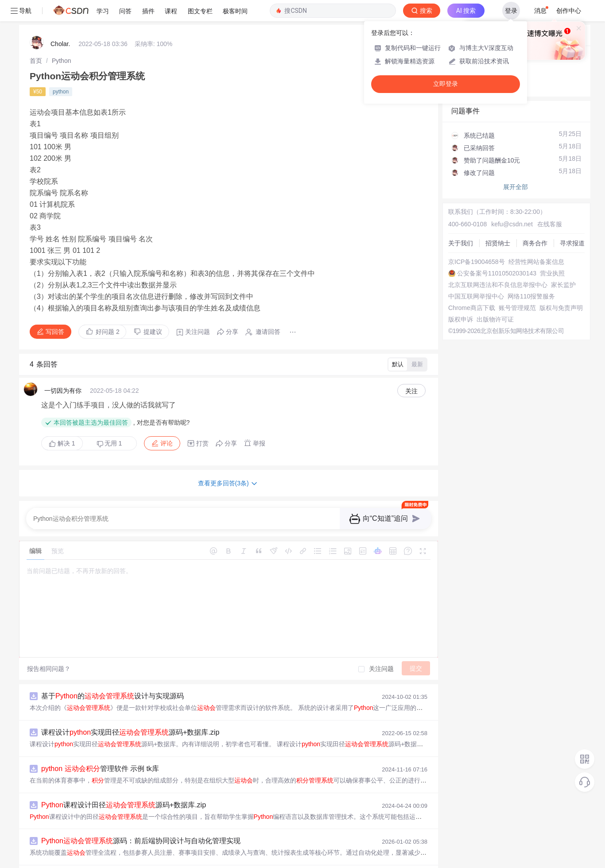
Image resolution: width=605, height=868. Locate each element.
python (61, 70)
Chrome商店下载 (472, 287)
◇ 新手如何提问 (474, 56)
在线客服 (550, 203)
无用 (109, 422)
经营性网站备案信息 (536, 240)
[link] (36, 39)
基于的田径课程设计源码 (116, 856)
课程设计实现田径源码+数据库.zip (130, 711)
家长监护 (563, 263)
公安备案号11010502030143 (497, 252)
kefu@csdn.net (512, 203)
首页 (36, 39)
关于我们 (461, 222)
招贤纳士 (498, 222)
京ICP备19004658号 (477, 240)
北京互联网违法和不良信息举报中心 (498, 263)
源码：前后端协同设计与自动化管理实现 (141, 820)
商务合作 (535, 222)
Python (62, 39)
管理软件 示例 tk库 (100, 747)
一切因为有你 (63, 369)
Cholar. (60, 23)
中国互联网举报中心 (476, 275)
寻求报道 (572, 222)
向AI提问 (558, 15)
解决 (62, 422)
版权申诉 (461, 298)
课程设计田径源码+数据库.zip (124, 784)
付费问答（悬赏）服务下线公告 (496, 36)
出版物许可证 (495, 298)
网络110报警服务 (531, 275)
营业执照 (552, 252)
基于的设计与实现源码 (112, 675)
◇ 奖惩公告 (468, 65)
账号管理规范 (517, 287)
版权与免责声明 (561, 287)
